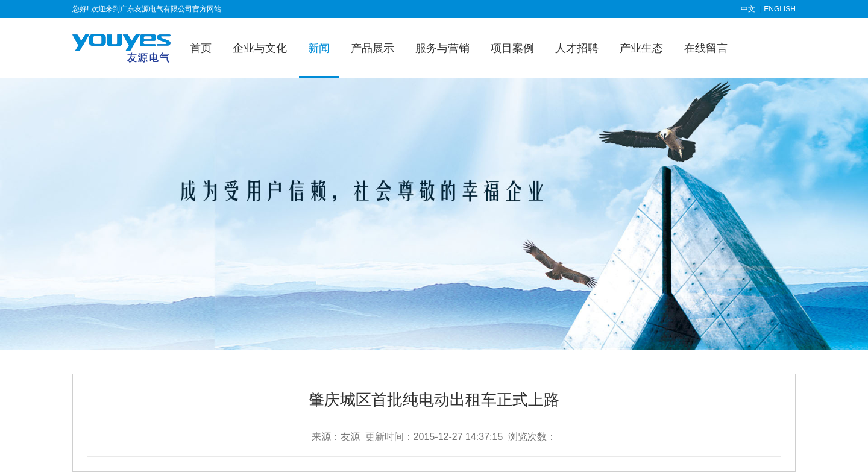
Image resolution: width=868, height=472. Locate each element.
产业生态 (641, 48)
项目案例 (512, 48)
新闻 (319, 48)
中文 (748, 9)
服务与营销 (442, 48)
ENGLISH (780, 9)
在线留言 (706, 48)
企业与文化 (260, 48)
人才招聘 (577, 48)
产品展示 (373, 48)
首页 (201, 48)
